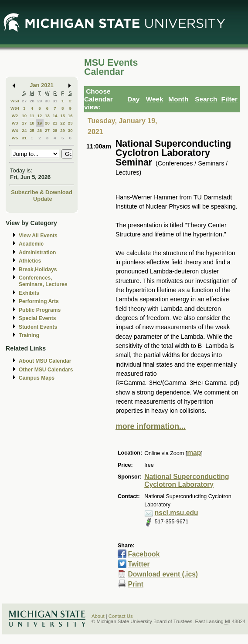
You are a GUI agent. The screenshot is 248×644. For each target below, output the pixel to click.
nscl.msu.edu (177, 513)
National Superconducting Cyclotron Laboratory (187, 481)
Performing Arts (39, 301)
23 (70, 123)
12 (39, 116)
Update (43, 199)
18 (32, 123)
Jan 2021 (42, 85)
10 (24, 116)
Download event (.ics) (163, 574)
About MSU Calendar (45, 361)
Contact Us (121, 616)
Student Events (38, 327)
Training (29, 335)
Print (136, 584)
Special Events (37, 318)
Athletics (30, 261)
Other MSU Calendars (46, 370)
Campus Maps (37, 378)
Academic (31, 244)
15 (63, 116)
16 (70, 116)
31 (55, 101)
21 (55, 123)
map (194, 453)
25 (32, 130)
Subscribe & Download (42, 192)
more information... (151, 426)
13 (47, 116)
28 (32, 101)
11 (32, 116)
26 (39, 130)
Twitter (139, 564)
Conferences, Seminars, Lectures (43, 281)
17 (24, 123)
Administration (37, 253)
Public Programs (40, 310)
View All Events (38, 236)
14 (55, 116)
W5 (15, 138)
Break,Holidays (38, 270)
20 (47, 123)
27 (24, 101)
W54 (15, 108)
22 (63, 123)
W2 (15, 116)
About (98, 616)
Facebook (144, 554)
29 (39, 101)
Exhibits (29, 293)
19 (39, 123)
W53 (15, 101)
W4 (15, 130)
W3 (15, 123)
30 (47, 101)
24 (24, 130)
